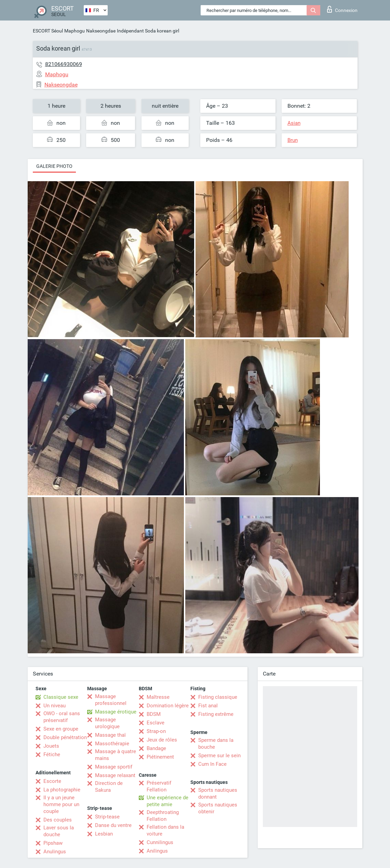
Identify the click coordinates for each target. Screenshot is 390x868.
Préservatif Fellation (159, 786)
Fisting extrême (216, 714)
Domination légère (168, 706)
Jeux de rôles (162, 740)
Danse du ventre (113, 825)
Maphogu (75, 31)
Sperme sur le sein (219, 756)
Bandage (156, 748)
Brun (293, 140)
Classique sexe (61, 697)
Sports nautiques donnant (218, 793)
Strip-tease (107, 817)
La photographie (62, 790)
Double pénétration (65, 737)
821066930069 (64, 64)
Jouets (51, 746)
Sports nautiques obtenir (218, 808)
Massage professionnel (111, 700)
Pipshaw (53, 843)
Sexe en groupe (61, 729)
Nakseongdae (101, 31)
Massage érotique (116, 712)
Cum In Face (212, 764)
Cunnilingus (160, 842)
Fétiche (52, 755)
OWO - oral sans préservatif (62, 717)
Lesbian (104, 834)
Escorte (52, 781)
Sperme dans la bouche (216, 744)
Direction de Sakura (109, 787)
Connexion (342, 9)
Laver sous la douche (59, 831)
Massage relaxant (115, 775)
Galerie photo (54, 166)
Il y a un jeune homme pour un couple (61, 804)
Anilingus (157, 851)
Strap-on (156, 731)
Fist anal (208, 706)
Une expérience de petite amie (167, 801)
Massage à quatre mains (116, 755)
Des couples (58, 820)
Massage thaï (110, 735)
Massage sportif (114, 767)
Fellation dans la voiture (165, 830)
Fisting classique (218, 697)
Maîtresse (158, 697)
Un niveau (55, 706)
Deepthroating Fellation (163, 816)
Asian (294, 123)
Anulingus (55, 852)
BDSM (154, 714)
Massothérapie (112, 744)
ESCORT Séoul (48, 31)
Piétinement (160, 757)
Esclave (156, 723)
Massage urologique (107, 723)
